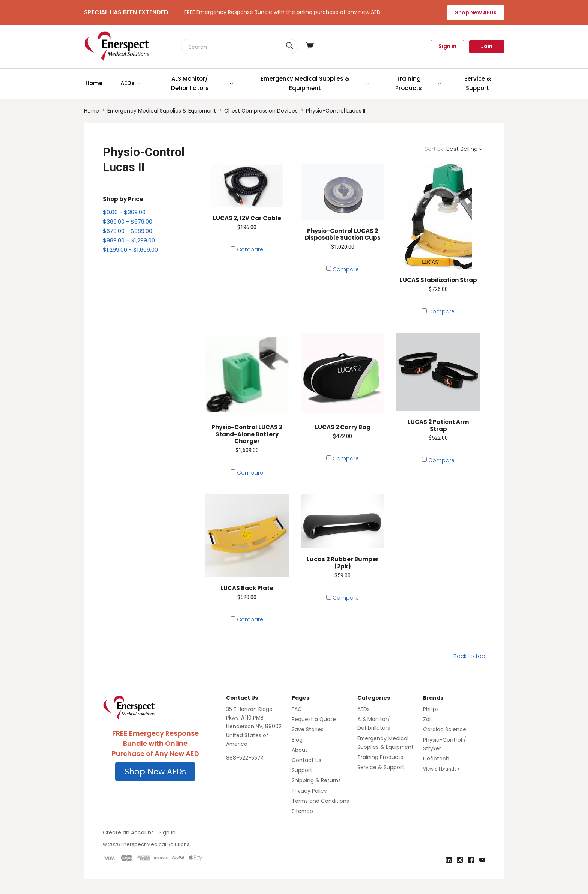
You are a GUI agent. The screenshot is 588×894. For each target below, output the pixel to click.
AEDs (364, 709)
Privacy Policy (309, 791)
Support (302, 770)
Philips (431, 709)
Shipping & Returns (316, 780)
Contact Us (307, 760)
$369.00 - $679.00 (127, 222)
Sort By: (435, 149)
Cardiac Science (445, 729)
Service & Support (381, 767)
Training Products (380, 757)
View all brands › (441, 769)
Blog (297, 740)
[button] (155, 772)
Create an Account (128, 832)
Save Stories (308, 729)
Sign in (447, 46)
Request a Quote (314, 719)
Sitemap (302, 811)
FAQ (297, 709)
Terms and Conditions (320, 801)
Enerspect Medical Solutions (155, 844)
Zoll (427, 719)
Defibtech (436, 759)
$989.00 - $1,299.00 (129, 240)
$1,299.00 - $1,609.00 (130, 250)
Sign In (167, 832)
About (300, 750)
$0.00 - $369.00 (124, 212)
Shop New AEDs (476, 12)
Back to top (469, 656)
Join (487, 46)
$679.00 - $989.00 (127, 231)
